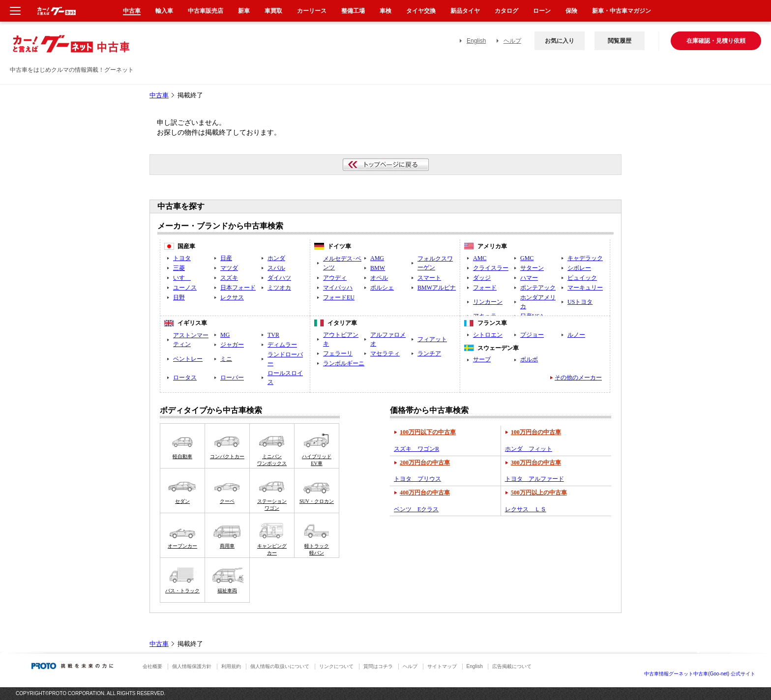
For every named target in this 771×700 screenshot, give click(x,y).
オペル (379, 278)
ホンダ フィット (529, 449)
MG (225, 335)
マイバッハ (338, 288)
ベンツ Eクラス (416, 509)
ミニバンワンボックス (272, 460)
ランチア (429, 353)
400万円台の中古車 (425, 493)
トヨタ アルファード (534, 479)
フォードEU (339, 297)
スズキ (229, 278)
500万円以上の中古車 (539, 493)
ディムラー (282, 345)
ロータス (185, 378)
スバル (276, 268)
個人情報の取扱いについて (280, 666)
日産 (226, 258)
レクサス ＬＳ (526, 509)
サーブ (482, 359)
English (476, 41)
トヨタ (182, 258)
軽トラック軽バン (317, 549)
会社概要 (152, 666)
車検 (385, 11)
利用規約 (231, 666)
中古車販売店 (206, 11)
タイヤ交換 (421, 11)
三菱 (179, 268)
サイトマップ (442, 666)
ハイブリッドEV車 (317, 460)
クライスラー (491, 268)
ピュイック (582, 278)
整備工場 (353, 11)
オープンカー (182, 546)
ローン (542, 11)
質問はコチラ (378, 666)
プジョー (532, 335)
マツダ (229, 268)
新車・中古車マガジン (622, 11)
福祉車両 (227, 591)
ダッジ (482, 278)
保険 (571, 11)
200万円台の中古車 (425, 463)
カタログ (506, 11)
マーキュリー (585, 288)
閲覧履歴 (620, 41)
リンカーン (488, 302)
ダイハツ (279, 278)
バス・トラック (182, 591)
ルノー (576, 335)
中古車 (159, 95)
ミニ (226, 359)
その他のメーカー (578, 378)
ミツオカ (279, 288)
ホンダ (276, 258)
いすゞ (182, 278)
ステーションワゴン (272, 505)
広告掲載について (512, 666)
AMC (480, 258)
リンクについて (336, 666)
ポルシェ (382, 288)
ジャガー (232, 345)
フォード (485, 288)
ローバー (232, 378)
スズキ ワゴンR (416, 449)
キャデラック (585, 258)
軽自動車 (182, 456)
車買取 (273, 11)
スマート (429, 278)
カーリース (312, 11)
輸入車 (164, 11)
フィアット (432, 339)
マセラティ (385, 353)
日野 (179, 297)
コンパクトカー (227, 456)
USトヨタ (580, 302)
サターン (532, 268)
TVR (273, 335)
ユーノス (185, 288)
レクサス (232, 297)
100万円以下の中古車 (428, 432)
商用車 (227, 546)
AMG (377, 258)
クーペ (227, 501)
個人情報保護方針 (192, 666)
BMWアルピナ (437, 288)
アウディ (335, 278)
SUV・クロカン (317, 501)
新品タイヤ (465, 11)
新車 (244, 11)
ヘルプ (512, 41)
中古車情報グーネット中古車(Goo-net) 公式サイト (700, 674)
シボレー (579, 268)
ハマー (529, 278)
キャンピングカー (272, 549)
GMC (527, 258)
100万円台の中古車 (536, 432)
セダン (182, 501)
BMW (378, 268)
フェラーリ (338, 353)
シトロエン (488, 335)
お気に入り (560, 41)
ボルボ (529, 359)
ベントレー (188, 359)
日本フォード (238, 288)
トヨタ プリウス (417, 479)
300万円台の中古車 (536, 463)
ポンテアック (538, 288)
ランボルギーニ (344, 363)
